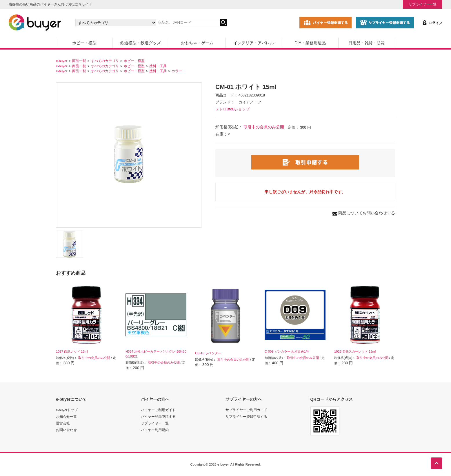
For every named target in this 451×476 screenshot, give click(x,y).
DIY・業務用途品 (310, 43)
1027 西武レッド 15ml (72, 351)
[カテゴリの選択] (116, 23)
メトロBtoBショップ (232, 109)
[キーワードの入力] (188, 23)
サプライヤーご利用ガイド (246, 410)
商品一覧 (79, 61)
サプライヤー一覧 (423, 4)
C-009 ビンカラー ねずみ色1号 (287, 351)
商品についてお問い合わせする (367, 213)
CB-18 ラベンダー (208, 353)
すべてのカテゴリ (105, 61)
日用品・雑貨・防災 (367, 43)
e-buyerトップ (67, 410)
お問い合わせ (66, 430)
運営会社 (63, 423)
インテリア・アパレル (254, 43)
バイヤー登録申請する (158, 416)
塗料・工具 (158, 66)
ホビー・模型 (84, 43)
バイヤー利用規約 (155, 430)
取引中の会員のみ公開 (264, 127)
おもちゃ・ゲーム (197, 43)
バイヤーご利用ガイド (158, 410)
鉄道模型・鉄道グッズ (141, 43)
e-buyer (62, 61)
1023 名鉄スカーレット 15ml (355, 351)
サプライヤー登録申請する (246, 416)
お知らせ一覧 (66, 416)
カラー (177, 71)
